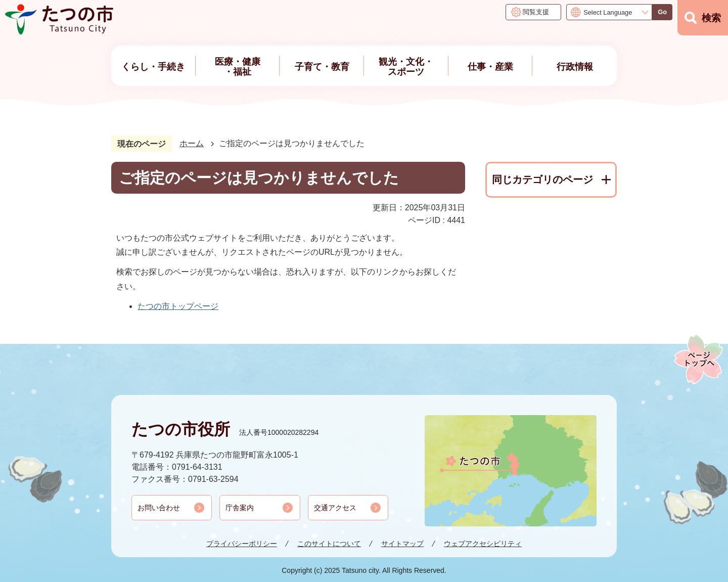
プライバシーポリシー (242, 544)
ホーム (192, 143)
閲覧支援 (536, 12)
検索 (711, 18)
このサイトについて (329, 544)
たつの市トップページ (178, 306)
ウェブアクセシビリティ (483, 544)
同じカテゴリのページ (542, 180)
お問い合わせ (159, 508)
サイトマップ (402, 544)
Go (662, 12)
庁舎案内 (240, 508)
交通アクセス (335, 508)
